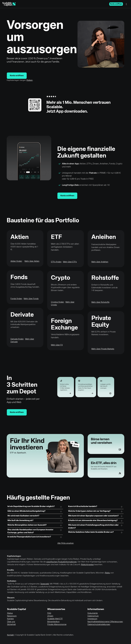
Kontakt (10, 635)
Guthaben (12, 581)
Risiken (30, 80)
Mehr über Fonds (31, 299)
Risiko (107, 573)
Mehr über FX (57, 345)
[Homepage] (9, 4)
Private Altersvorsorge (57, 625)
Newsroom (12, 616)
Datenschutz (93, 616)
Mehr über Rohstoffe (100, 302)
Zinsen (50, 616)
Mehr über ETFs (70, 262)
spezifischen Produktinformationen (62, 562)
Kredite (10, 570)
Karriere (10, 619)
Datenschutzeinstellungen (99, 625)
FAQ (49, 613)
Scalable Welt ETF (55, 619)
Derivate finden (17, 339)
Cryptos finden (57, 302)
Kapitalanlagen (14, 556)
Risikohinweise (87, 565)
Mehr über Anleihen (100, 262)
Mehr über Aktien (32, 261)
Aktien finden (16, 261)
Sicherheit (11, 625)
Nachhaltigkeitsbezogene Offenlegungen (105, 622)
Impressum (92, 619)
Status (10, 613)
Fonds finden (16, 299)
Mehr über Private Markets (103, 349)
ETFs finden (56, 262)
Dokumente (93, 613)
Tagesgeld (45, 584)
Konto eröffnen (116, 4)
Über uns (11, 622)
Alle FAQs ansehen (66, 543)
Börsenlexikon (53, 622)
